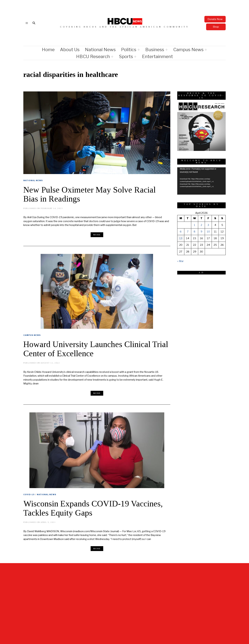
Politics (129, 50)
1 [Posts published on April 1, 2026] (195, 225)
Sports (126, 56)
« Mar (180, 261)
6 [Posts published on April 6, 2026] (181, 232)
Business (155, 50)
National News (100, 50)
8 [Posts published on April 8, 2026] (195, 232)
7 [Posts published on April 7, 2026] (188, 232)
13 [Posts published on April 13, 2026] (181, 238)
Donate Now (215, 19)
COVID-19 (29, 494)
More (97, 235)
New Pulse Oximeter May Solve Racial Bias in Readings (89, 194)
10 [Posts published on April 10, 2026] (208, 232)
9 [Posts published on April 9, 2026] (201, 232)
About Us (70, 50)
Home (48, 50)
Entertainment (157, 56)
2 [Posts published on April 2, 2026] (201, 225)
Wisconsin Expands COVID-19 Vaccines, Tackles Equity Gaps (93, 508)
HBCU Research (93, 56)
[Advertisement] (203, 299)
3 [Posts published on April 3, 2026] (208, 225)
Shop (216, 27)
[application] (201, 181)
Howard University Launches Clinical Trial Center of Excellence (96, 349)
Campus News (188, 50)
